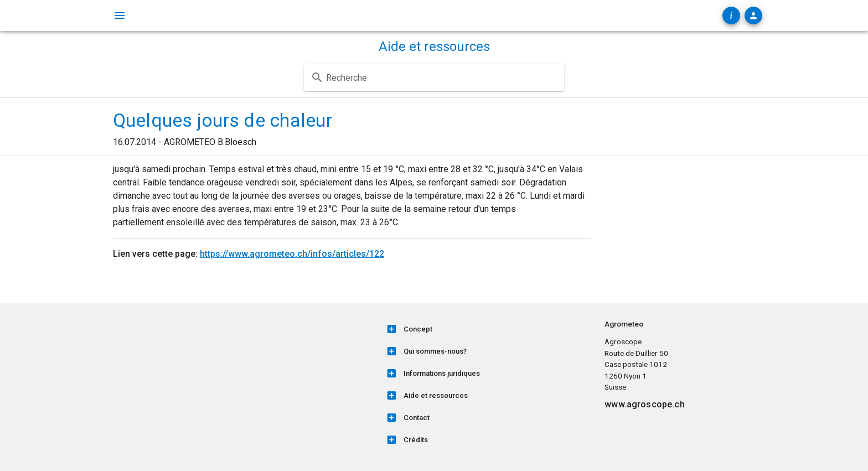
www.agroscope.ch (644, 404)
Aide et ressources (434, 46)
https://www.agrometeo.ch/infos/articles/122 (292, 254)
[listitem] (489, 329)
